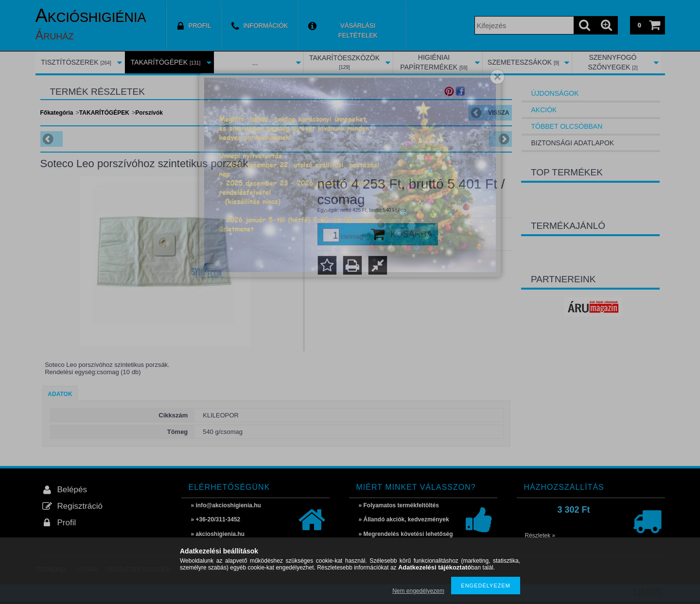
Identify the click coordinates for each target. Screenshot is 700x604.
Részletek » (540, 535)
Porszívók (149, 113)
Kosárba (411, 234)
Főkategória (57, 113)
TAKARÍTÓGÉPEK (166, 62)
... (255, 63)
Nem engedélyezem (418, 591)
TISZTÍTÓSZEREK (76, 62)
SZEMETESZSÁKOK (523, 62)
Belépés (72, 490)
